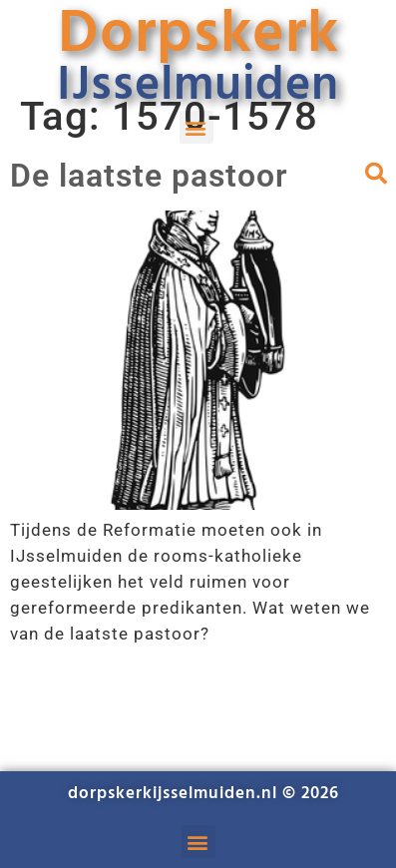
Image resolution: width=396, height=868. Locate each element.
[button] (197, 127)
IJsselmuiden (198, 86)
